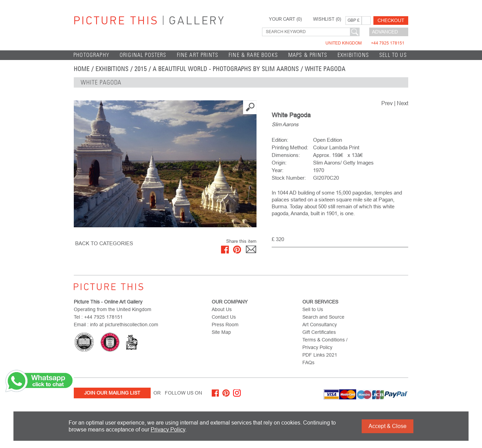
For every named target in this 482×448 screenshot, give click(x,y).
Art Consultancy (320, 325)
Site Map (221, 332)
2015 (141, 69)
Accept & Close (388, 426)
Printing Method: (290, 147)
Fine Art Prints (198, 55)
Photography (91, 55)
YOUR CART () (285, 19)
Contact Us (224, 317)
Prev (387, 103)
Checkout (391, 20)
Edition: (280, 140)
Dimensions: (286, 155)
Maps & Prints (308, 55)
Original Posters (143, 55)
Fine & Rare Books (253, 55)
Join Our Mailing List (112, 393)
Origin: (279, 163)
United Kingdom (365, 43)
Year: (278, 170)
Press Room (225, 325)
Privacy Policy (168, 430)
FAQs (308, 362)
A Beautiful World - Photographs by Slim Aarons (226, 69)
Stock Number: (289, 178)
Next (403, 103)
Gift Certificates (319, 332)
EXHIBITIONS (353, 55)
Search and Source (323, 317)
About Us (222, 309)
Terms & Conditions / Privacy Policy (325, 344)
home (82, 69)
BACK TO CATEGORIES (104, 243)
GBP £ (354, 20)
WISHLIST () (327, 19)
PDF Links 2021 (320, 355)
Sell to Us (393, 55)
